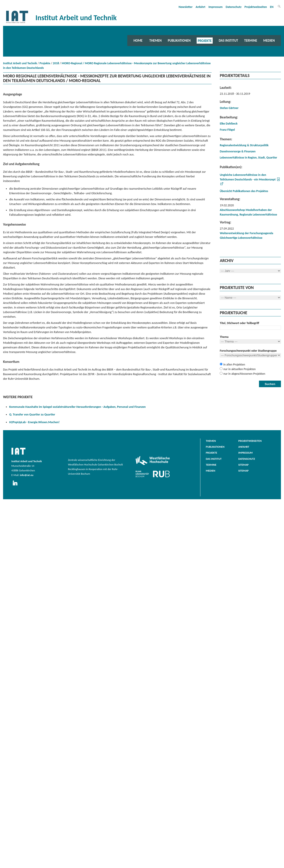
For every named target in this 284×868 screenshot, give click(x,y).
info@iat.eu (27, 475)
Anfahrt (200, 7)
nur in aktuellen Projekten (239, 369)
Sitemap (244, 465)
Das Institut (228, 40)
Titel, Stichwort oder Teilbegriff (239, 323)
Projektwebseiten (256, 7)
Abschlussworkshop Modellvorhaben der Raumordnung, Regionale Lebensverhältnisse (248, 212)
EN (272, 7)
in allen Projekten (234, 364)
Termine (251, 40)
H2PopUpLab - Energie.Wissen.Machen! (34, 422)
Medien (269, 40)
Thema (224, 337)
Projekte (205, 40)
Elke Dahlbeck (229, 124)
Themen (156, 40)
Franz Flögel (227, 130)
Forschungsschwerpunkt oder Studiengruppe (248, 351)
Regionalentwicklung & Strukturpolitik (244, 145)
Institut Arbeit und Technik (20, 63)
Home (138, 40)
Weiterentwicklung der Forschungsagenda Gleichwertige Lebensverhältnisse (246, 235)
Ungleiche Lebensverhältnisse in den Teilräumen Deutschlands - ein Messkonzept (248, 177)
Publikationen (179, 40)
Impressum (216, 7)
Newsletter (186, 7)
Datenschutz (234, 7)
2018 (56, 63)
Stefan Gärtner (229, 108)
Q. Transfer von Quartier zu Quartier (32, 414)
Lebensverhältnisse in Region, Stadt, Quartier (248, 158)
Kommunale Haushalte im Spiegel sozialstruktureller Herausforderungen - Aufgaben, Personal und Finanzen (77, 407)
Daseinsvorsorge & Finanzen (238, 151)
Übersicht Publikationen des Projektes (244, 191)
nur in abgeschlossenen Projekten (244, 374)
